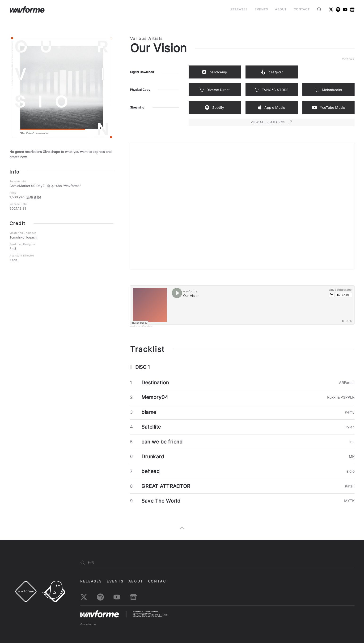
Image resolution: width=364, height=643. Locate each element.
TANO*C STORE (272, 90)
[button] (319, 9)
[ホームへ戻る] (27, 9)
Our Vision (148, 326)
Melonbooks (328, 90)
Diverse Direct (215, 90)
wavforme (135, 326)
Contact (302, 9)
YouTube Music (328, 108)
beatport (271, 72)
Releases (239, 9)
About (281, 9)
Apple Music (272, 108)
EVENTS (261, 9)
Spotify (215, 108)
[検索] (217, 563)
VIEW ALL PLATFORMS (272, 122)
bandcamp (214, 72)
